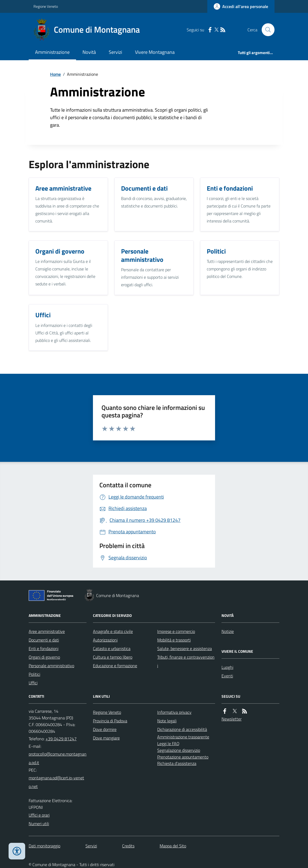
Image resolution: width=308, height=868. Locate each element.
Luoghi (227, 667)
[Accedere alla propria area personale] (241, 6)
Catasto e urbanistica (112, 648)
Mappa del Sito (173, 846)
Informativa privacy (174, 712)
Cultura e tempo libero (113, 657)
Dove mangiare (106, 738)
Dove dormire (105, 729)
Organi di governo (44, 657)
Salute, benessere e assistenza (185, 648)
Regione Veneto (46, 6)
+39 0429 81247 (61, 739)
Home (55, 74)
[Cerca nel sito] (266, 30)
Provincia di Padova (110, 721)
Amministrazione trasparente (183, 737)
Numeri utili (39, 824)
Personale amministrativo (51, 666)
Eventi (227, 676)
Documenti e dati (44, 640)
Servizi (115, 52)
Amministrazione (52, 52)
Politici (34, 674)
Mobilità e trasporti (174, 640)
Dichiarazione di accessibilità (182, 729)
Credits (128, 846)
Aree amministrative (47, 631)
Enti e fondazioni (44, 648)
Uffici (33, 683)
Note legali (167, 721)
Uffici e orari (39, 815)
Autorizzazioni (105, 640)
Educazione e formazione (115, 666)
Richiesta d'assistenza (177, 763)
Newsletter (232, 719)
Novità (89, 52)
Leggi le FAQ (168, 744)
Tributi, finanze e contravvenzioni (186, 661)
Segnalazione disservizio (179, 750)
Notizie (228, 631)
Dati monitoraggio (44, 846)
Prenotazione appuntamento (183, 757)
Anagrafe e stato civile (113, 631)
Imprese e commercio (176, 631)
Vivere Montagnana (155, 52)
